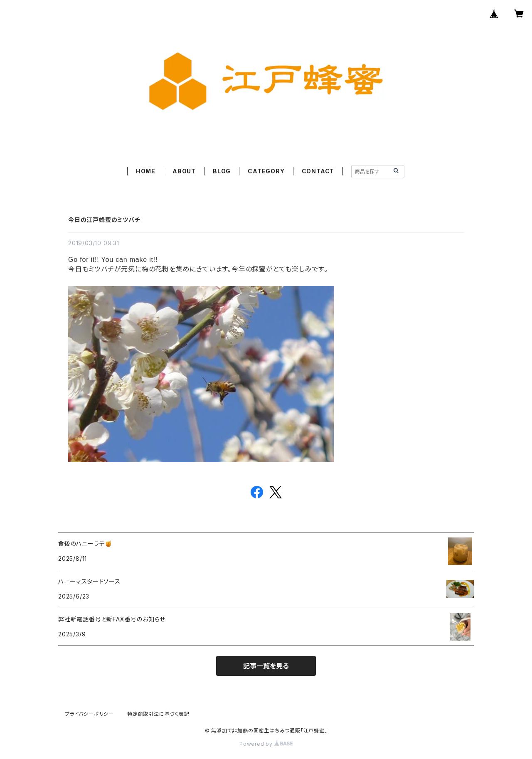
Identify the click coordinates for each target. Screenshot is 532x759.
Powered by (266, 744)
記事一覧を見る (266, 666)
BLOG (222, 171)
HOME (146, 171)
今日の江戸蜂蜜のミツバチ (104, 220)
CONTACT (318, 171)
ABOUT (184, 171)
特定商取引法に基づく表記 (158, 714)
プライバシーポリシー (89, 714)
